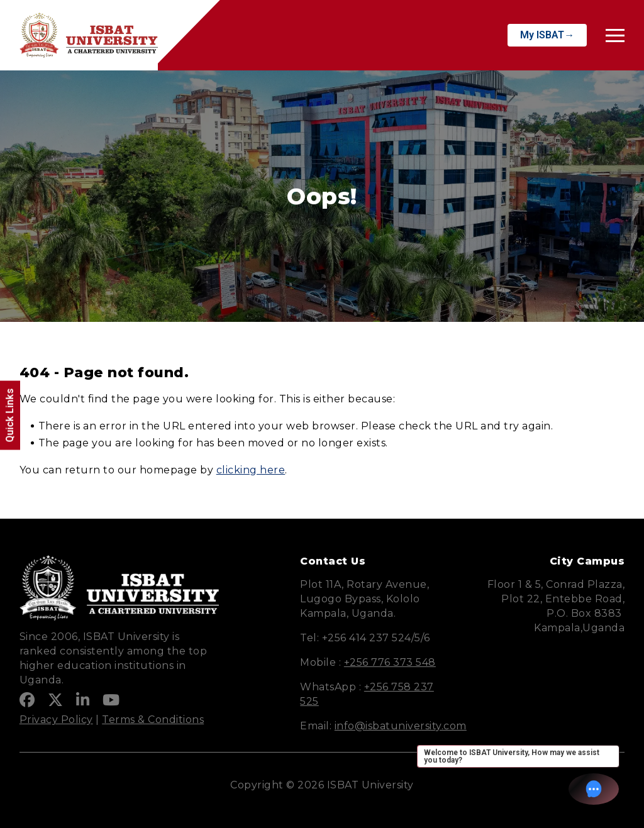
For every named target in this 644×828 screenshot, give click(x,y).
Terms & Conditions (153, 720)
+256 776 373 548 (390, 662)
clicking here (251, 470)
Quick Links (10, 416)
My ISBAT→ (547, 35)
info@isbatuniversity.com (401, 726)
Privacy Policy (56, 720)
